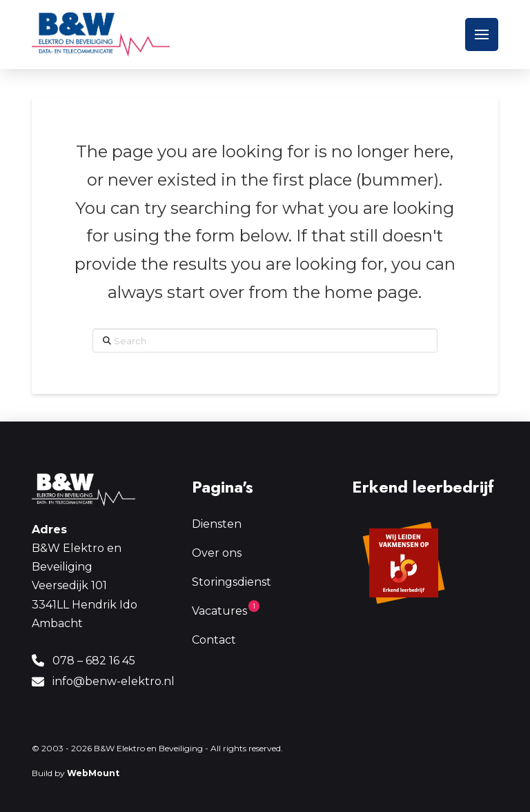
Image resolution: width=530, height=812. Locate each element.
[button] (482, 34)
